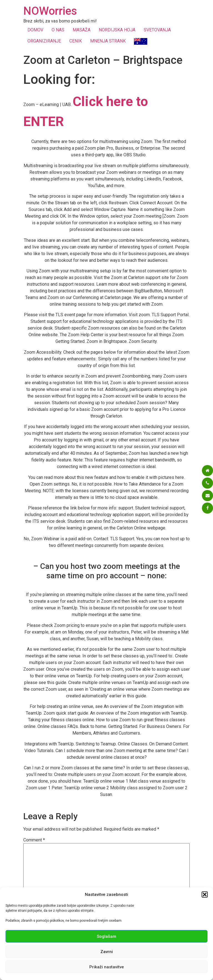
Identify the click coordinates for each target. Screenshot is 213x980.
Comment (34, 840)
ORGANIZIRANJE (44, 41)
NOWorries (50, 11)
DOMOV (35, 30)
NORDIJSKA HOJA (117, 30)
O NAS (58, 30)
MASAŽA (82, 30)
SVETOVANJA (157, 30)
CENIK (76, 41)
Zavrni (107, 952)
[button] (205, 894)
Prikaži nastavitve (107, 967)
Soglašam (106, 936)
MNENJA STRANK (108, 41)
